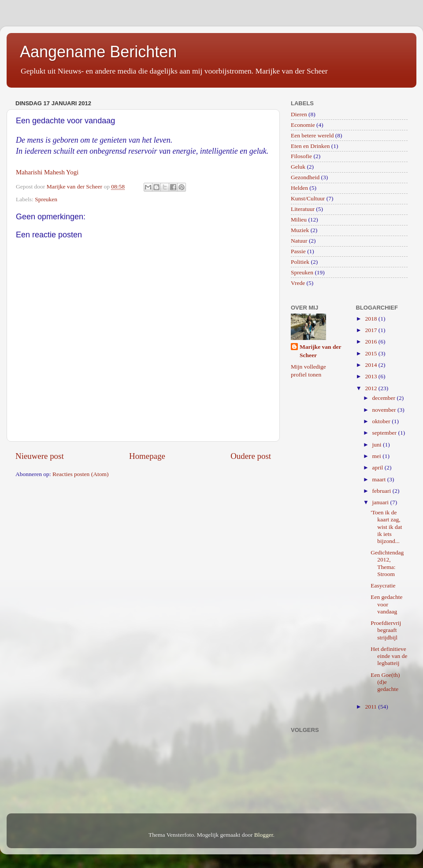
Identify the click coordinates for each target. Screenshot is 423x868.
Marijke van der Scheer (320, 351)
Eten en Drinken (310, 146)
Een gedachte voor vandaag (386, 604)
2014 (371, 365)
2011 (371, 707)
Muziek (300, 230)
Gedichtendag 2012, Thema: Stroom (387, 563)
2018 (371, 319)
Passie (298, 251)
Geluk (298, 167)
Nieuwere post (40, 456)
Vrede (298, 283)
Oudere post (251, 456)
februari (382, 491)
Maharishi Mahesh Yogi (47, 172)
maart (380, 479)
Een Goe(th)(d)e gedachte (385, 682)
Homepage (147, 456)
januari (381, 502)
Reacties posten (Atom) (80, 474)
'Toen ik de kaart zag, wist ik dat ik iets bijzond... (386, 527)
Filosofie (301, 156)
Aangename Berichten (98, 52)
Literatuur (303, 209)
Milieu (299, 220)
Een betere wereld (312, 135)
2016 (371, 342)
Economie (303, 125)
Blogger (264, 835)
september (385, 433)
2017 (371, 330)
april (378, 467)
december (385, 398)
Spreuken (46, 199)
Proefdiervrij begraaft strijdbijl (386, 630)
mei (378, 456)
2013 (371, 376)
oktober (382, 421)
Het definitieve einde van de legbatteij (389, 656)
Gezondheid (305, 177)
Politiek (300, 262)
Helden (299, 188)
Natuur (299, 241)
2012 (371, 388)
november (385, 410)
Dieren (299, 114)
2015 (371, 353)
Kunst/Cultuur (308, 198)
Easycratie (383, 585)
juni (378, 445)
